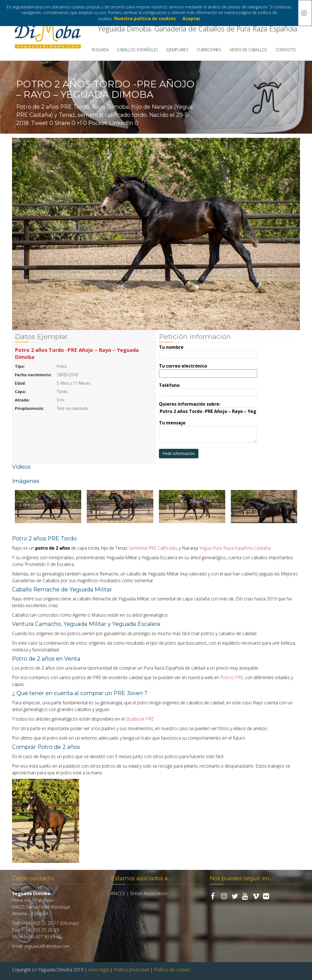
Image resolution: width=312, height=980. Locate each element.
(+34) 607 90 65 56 (43, 937)
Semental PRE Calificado (153, 548)
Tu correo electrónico (208, 370)
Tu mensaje (208, 432)
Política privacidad (131, 970)
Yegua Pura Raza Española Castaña (235, 548)
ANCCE (118, 893)
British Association (149, 893)
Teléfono (208, 389)
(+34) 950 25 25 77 (40, 923)
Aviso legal (98, 970)
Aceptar (191, 18)
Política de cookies (172, 970)
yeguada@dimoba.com (47, 946)
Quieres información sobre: (208, 408)
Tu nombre (208, 351)
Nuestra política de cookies (145, 18)
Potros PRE (232, 677)
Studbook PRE (140, 719)
